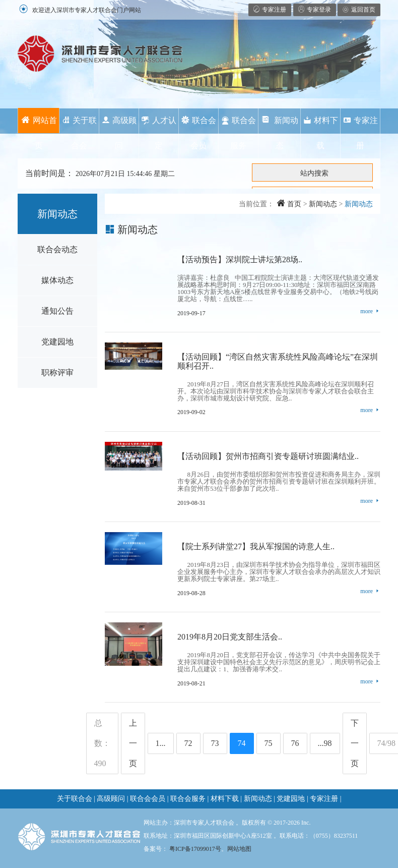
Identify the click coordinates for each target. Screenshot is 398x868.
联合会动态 (57, 249)
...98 (325, 743)
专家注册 (360, 133)
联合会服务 (239, 133)
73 (215, 743)
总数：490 (102, 743)
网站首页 (39, 125)
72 (188, 743)
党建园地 (57, 342)
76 (295, 743)
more (370, 311)
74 (242, 743)
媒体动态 (57, 280)
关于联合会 (79, 133)
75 (269, 743)
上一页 (133, 743)
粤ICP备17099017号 (195, 849)
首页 (289, 204)
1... (161, 743)
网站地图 (239, 849)
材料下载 (321, 133)
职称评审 (57, 372)
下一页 (355, 743)
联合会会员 (199, 133)
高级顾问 (119, 133)
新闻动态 (280, 133)
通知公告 (57, 311)
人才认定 (159, 133)
